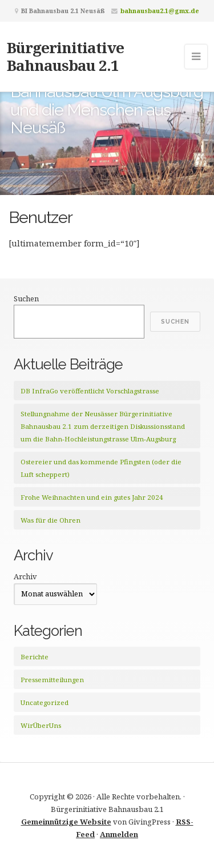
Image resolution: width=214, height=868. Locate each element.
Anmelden (119, 834)
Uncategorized (45, 702)
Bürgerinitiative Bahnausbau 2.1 (65, 56)
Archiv (25, 576)
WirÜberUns (41, 725)
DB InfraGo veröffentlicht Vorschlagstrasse (90, 391)
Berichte (35, 657)
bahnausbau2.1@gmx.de (160, 11)
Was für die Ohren (51, 520)
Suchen (26, 298)
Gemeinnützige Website (66, 822)
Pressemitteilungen (52, 680)
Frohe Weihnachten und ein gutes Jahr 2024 (92, 497)
